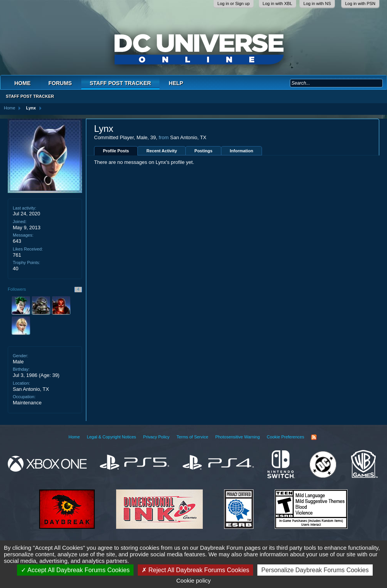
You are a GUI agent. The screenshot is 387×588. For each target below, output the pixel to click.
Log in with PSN (360, 3)
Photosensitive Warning (237, 437)
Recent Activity (162, 151)
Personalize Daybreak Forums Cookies (315, 570)
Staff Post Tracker (120, 83)
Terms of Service (192, 437)
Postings (203, 151)
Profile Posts (116, 151)
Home (22, 83)
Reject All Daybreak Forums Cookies (195, 570)
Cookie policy (193, 580)
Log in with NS (317, 3)
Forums (60, 83)
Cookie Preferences (285, 437)
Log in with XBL (277, 3)
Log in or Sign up (234, 3)
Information (242, 151)
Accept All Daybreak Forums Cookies (75, 570)
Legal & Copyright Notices (111, 437)
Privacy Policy (156, 437)
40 (15, 268)
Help (176, 83)
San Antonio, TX (31, 389)
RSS (314, 437)
